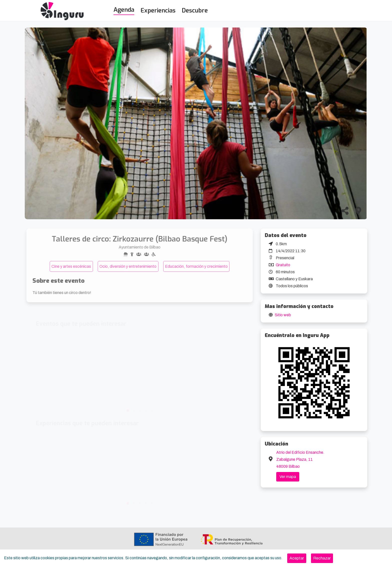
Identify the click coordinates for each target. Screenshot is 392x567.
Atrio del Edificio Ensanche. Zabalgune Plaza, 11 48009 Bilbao (300, 459)
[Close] (297, 558)
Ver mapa (288, 477)
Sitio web (283, 315)
